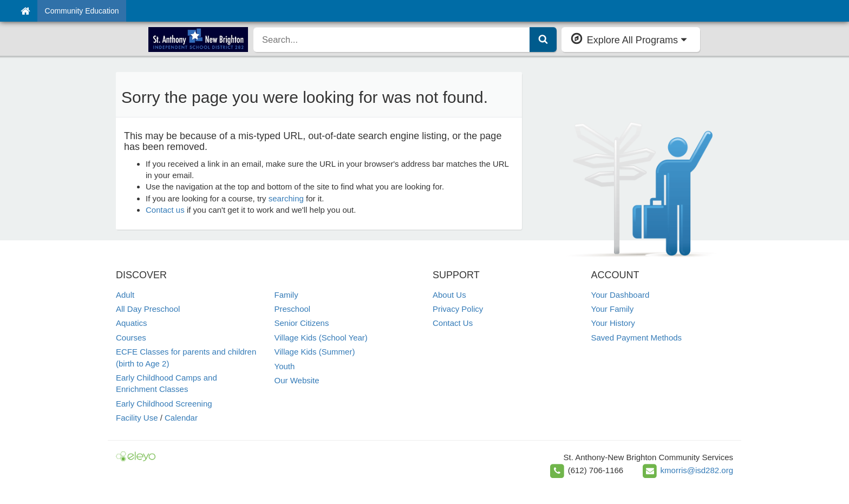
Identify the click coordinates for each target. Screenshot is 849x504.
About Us (449, 295)
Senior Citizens (302, 323)
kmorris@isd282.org (697, 470)
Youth (285, 366)
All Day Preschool (148, 309)
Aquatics (132, 323)
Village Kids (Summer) (315, 352)
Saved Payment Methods (637, 338)
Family (286, 295)
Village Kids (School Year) (321, 338)
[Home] (25, 11)
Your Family (613, 309)
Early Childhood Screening (164, 404)
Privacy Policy (458, 309)
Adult (125, 295)
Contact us (165, 210)
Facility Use (137, 418)
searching (286, 198)
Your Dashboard (621, 295)
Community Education (82, 11)
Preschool (293, 309)
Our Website (297, 380)
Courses (131, 338)
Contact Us (453, 323)
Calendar (181, 418)
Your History (613, 323)
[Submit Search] (543, 40)
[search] (392, 40)
